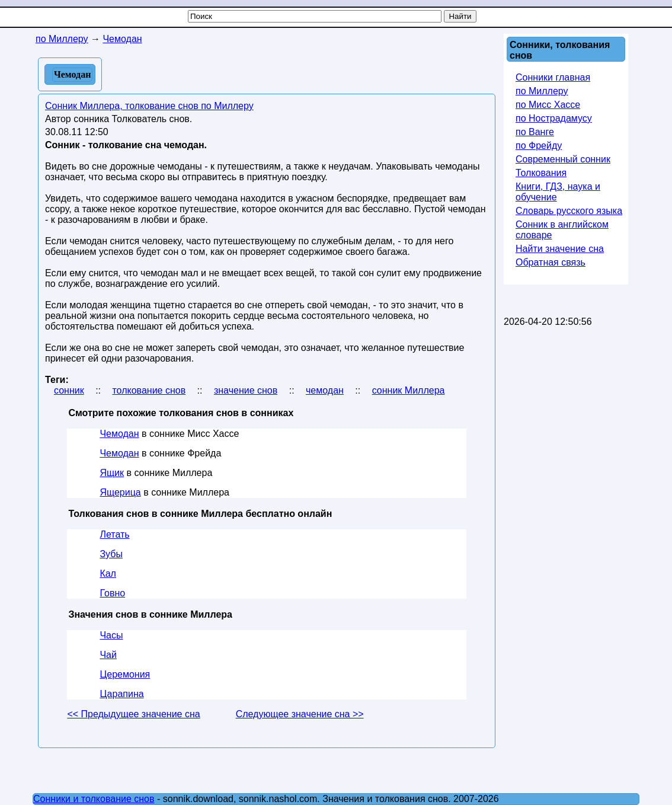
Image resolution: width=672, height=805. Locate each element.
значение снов (246, 390)
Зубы (111, 554)
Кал (108, 574)
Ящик (112, 473)
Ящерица (120, 492)
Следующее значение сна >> (300, 714)
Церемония (125, 674)
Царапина (121, 694)
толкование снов (149, 390)
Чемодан (119, 434)
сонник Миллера (409, 390)
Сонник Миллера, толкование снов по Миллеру (149, 106)
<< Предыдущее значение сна (133, 714)
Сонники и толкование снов (94, 799)
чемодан (325, 390)
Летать (114, 534)
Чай (108, 655)
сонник (69, 390)
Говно (112, 593)
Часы (111, 635)
